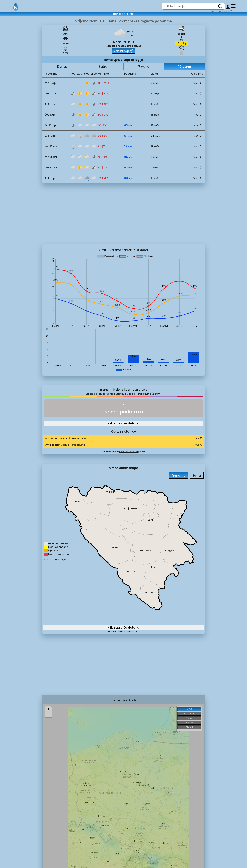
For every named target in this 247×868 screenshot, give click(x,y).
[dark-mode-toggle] (228, 6)
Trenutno (178, 475)
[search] (220, 6)
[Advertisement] (21, 71)
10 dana (185, 67)
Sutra (103, 67)
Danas (62, 67)
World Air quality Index (129, 452)
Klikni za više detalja (123, 423)
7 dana (144, 67)
